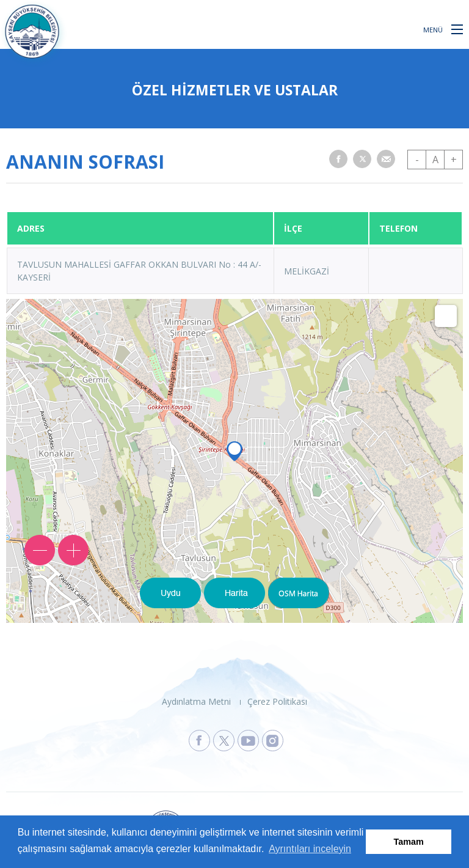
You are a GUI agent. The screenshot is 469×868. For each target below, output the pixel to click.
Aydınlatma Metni (196, 701)
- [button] (417, 160)
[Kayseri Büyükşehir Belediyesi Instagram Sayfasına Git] (273, 741)
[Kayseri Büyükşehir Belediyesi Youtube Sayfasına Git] (248, 741)
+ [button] (454, 160)
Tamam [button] (409, 842)
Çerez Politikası (277, 701)
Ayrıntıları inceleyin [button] (310, 849)
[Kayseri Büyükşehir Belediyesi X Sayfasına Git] (224, 741)
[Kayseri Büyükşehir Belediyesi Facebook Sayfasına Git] (199, 741)
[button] (457, 29)
